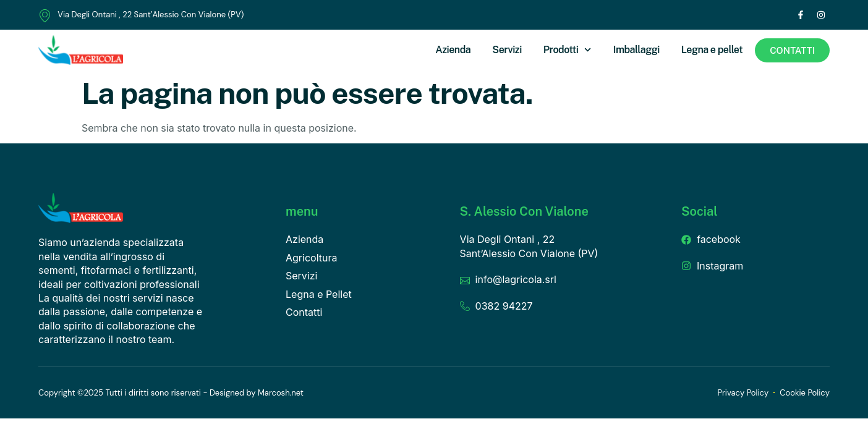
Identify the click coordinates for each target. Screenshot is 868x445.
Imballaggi (636, 50)
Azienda (453, 50)
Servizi (507, 50)
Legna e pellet (712, 50)
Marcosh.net (281, 393)
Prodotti (568, 50)
